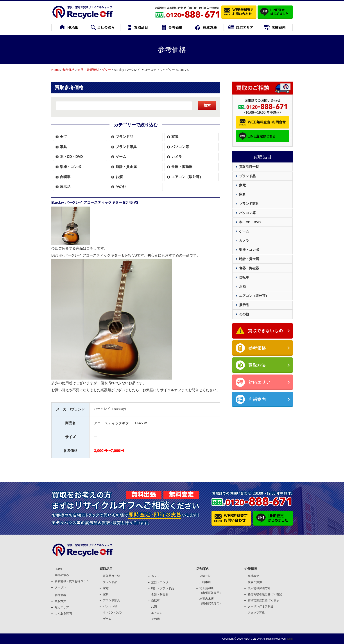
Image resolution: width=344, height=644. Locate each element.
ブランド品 (124, 137)
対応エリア (62, 607)
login (289, 639)
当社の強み (62, 575)
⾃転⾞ (155, 600)
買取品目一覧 (249, 167)
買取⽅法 (60, 601)
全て (63, 137)
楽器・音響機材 (88, 70)
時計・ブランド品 (163, 588)
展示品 (65, 187)
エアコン (157, 613)
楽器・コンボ (70, 167)
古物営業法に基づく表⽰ (263, 600)
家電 (175, 137)
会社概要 (253, 576)
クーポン (60, 587)
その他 (121, 187)
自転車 (65, 177)
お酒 (119, 177)
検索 (207, 105)
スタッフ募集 (256, 613)
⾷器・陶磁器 (160, 595)
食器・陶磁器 (182, 167)
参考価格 (68, 70)
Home (55, 70)
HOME (59, 569)
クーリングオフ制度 (261, 606)
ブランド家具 (126, 147)
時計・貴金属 (126, 167)
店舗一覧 (205, 576)
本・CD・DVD (71, 157)
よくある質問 (63, 613)
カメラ (177, 157)
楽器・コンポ (160, 582)
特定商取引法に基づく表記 (265, 594)
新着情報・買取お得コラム (72, 581)
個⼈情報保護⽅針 (259, 588)
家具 (63, 147)
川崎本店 (205, 582)
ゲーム (121, 157)
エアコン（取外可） (187, 177)
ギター (106, 70)
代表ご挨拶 (255, 582)
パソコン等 (180, 147)
